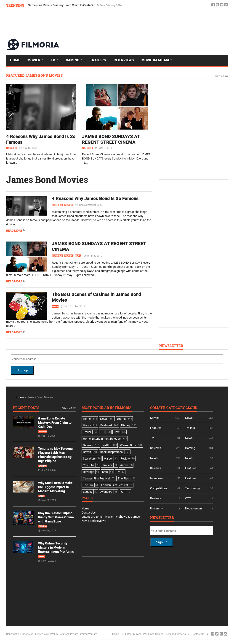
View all (219, 76)
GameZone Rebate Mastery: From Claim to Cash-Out (62, 5)
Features (12, 148)
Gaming (73, 60)
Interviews (124, 60)
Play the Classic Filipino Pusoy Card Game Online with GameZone (56, 517)
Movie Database (156, 60)
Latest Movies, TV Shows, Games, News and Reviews (156, 634)
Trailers (98, 60)
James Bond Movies (47, 179)
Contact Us (89, 513)
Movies (34, 60)
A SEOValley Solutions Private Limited (66, 634)
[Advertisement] (145, 24)
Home (15, 60)
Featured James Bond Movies (34, 76)
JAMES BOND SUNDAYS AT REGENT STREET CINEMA (111, 139)
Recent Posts (26, 408)
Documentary (194, 508)
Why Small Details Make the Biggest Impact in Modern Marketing (55, 487)
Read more (14, 231)
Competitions (159, 488)
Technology (193, 488)
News (78, 256)
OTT (188, 498)
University (156, 508)
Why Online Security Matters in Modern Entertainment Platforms (56, 547)
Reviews (156, 448)
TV (53, 60)
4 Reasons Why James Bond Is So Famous (95, 198)
